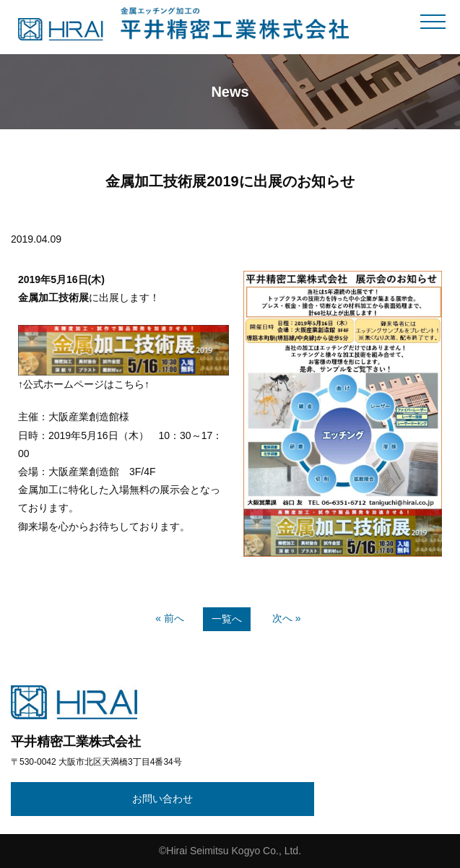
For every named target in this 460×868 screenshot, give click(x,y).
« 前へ (170, 618)
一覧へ (227, 619)
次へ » (287, 618)
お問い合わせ (162, 799)
